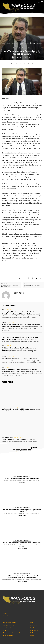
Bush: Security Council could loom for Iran (17, 409)
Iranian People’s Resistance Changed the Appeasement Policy (22, 511)
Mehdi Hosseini (22, 516)
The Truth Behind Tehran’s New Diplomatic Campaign (22, 478)
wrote (9, 134)
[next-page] (24, 586)
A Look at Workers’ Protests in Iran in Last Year (9, 286)
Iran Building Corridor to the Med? (32, 286)
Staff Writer (20, 57)
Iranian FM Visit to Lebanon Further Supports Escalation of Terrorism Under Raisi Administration (22, 577)
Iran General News (7, 437)
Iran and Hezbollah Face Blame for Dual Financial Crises (22, 543)
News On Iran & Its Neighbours (10, 44)
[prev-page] (20, 586)
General (4, 322)
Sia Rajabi (22, 482)
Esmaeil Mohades (22, 549)
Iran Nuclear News (7, 407)
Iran (3, 310)
